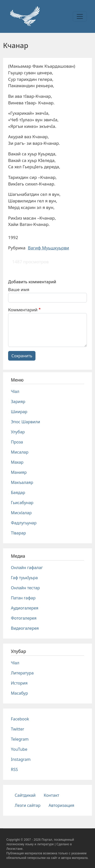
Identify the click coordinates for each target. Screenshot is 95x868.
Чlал (15, 391)
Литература (22, 673)
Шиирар (19, 412)
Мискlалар (21, 513)
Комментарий (23, 310)
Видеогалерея (25, 628)
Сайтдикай (25, 795)
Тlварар (18, 533)
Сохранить (22, 356)
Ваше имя (19, 289)
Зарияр (18, 402)
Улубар (18, 432)
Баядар (18, 492)
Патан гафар (23, 598)
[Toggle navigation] (80, 16)
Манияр (19, 472)
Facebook (20, 719)
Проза (17, 442)
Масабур (19, 693)
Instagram (21, 759)
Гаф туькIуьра (24, 578)
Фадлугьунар (24, 523)
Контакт (52, 795)
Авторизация (61, 805)
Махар (17, 462)
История (19, 683)
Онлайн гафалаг (27, 568)
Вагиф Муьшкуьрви (49, 248)
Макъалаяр (22, 482)
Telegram (20, 739)
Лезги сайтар (28, 805)
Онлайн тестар (25, 588)
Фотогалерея (24, 618)
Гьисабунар (22, 503)
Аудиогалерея (25, 608)
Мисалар (20, 452)
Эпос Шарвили (25, 422)
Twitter (17, 729)
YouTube (19, 749)
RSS (14, 769)
